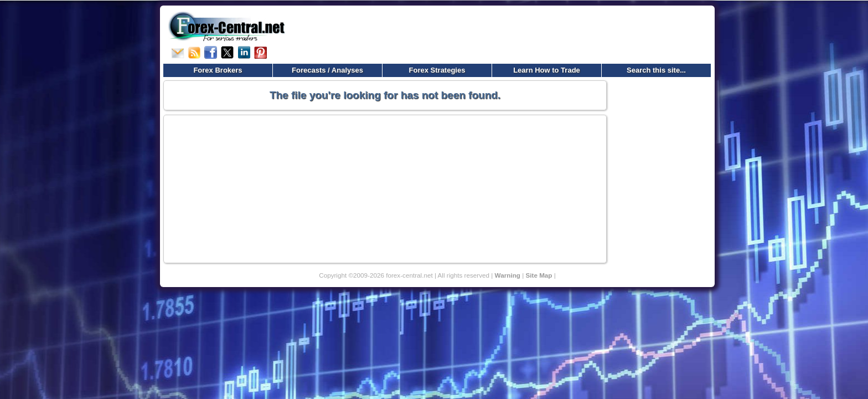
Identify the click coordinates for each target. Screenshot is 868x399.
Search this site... (656, 70)
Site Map (539, 275)
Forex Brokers (218, 70)
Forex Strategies (437, 70)
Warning (508, 275)
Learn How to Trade (547, 70)
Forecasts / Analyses (327, 70)
